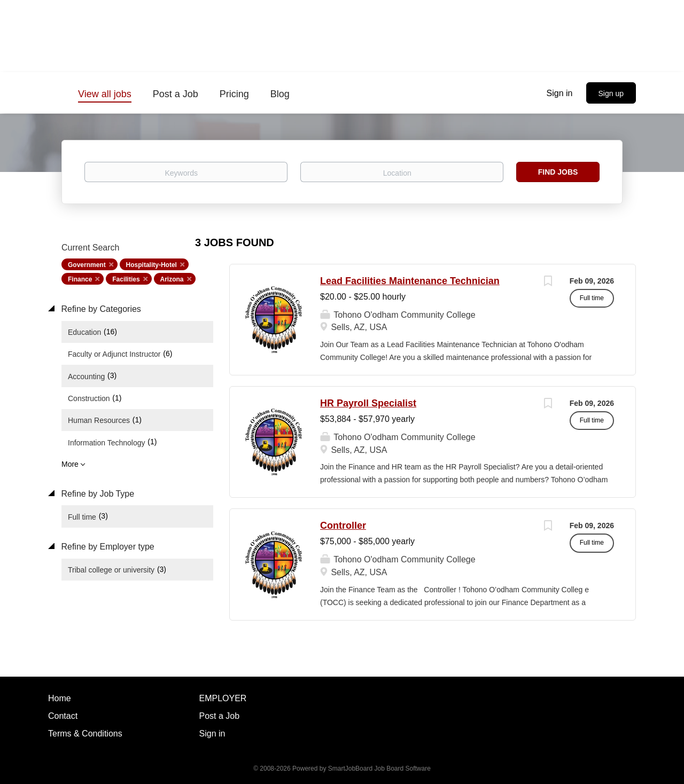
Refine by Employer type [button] (107, 547)
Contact (63, 716)
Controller (343, 526)
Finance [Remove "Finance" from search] (80, 279)
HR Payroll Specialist (368, 403)
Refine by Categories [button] (100, 309)
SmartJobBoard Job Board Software (379, 769)
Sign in (560, 93)
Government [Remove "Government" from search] (87, 265)
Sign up (611, 93)
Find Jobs (558, 172)
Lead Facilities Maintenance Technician (410, 281)
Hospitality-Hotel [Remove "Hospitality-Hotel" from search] (151, 265)
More (70, 464)
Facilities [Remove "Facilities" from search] (126, 279)
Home (60, 698)
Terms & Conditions (85, 734)
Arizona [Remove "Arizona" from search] (172, 279)
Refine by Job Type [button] (96, 494)
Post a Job (220, 716)
